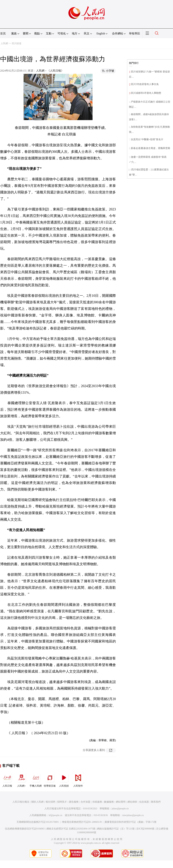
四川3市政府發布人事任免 (145, 84)
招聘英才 (62, 802)
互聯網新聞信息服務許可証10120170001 (38, 822)
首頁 (3, 33)
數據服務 (109, 802)
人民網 (4, 43)
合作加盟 (85, 802)
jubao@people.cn (120, 809)
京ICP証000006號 (145, 829)
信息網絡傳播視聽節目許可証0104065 (25, 829)
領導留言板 (50, 779)
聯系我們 (156, 802)
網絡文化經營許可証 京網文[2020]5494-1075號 (71, 829)
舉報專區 (134, 33)
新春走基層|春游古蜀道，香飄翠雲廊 (150, 148)
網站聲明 (121, 802)
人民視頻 (64, 779)
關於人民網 (37, 802)
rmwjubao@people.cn (133, 815)
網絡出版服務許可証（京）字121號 (116, 829)
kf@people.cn (56, 815)
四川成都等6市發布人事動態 (146, 93)
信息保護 (144, 802)
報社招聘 (50, 802)
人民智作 (78, 779)
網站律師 (132, 802)
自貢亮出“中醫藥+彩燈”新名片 (147, 139)
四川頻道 (17, 43)
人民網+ (21, 779)
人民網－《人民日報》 (50, 71)
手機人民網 (36, 779)
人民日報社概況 (21, 802)
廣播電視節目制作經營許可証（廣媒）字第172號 (130, 822)
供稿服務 (97, 802)
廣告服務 (74, 802)
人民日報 (7, 779)
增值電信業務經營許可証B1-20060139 (82, 822)
